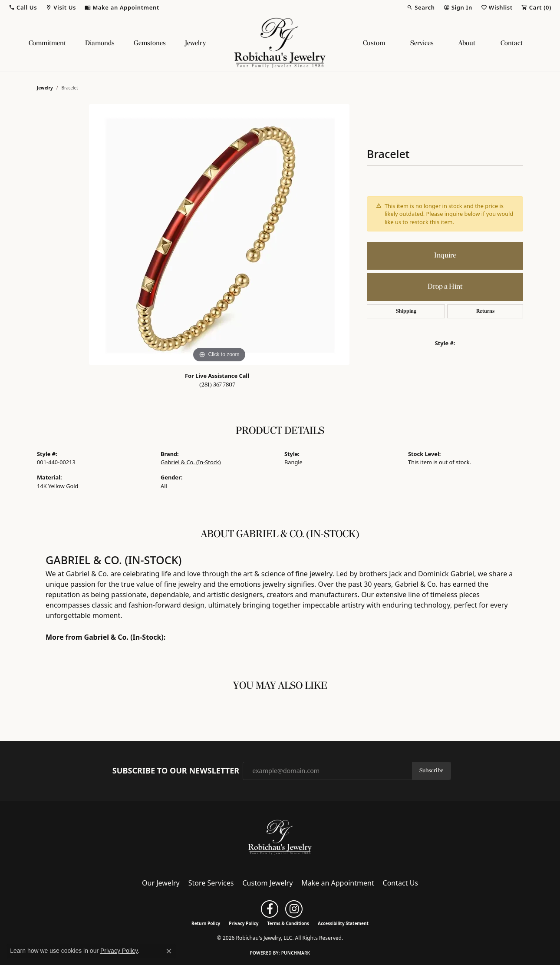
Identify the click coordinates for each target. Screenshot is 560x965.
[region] (219, 235)
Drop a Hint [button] (445, 287)
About (467, 43)
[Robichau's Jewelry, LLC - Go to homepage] (280, 837)
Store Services (211, 883)
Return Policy (206, 923)
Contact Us (400, 883)
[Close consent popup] (169, 951)
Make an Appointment (338, 883)
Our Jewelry (161, 883)
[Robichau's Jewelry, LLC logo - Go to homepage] (280, 43)
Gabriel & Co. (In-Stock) (191, 462)
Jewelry (195, 43)
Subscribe (431, 771)
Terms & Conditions (288, 923)
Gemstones (150, 43)
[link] (122, 7)
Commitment (47, 43)
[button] (23, 7)
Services (422, 43)
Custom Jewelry (268, 883)
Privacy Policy (244, 923)
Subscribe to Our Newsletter (176, 771)
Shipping (406, 311)
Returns (485, 311)
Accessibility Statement (343, 923)
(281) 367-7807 (217, 385)
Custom (374, 43)
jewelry (45, 88)
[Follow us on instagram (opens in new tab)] (294, 909)
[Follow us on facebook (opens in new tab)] (270, 909)
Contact (512, 43)
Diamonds (100, 43)
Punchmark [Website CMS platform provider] (296, 953)
